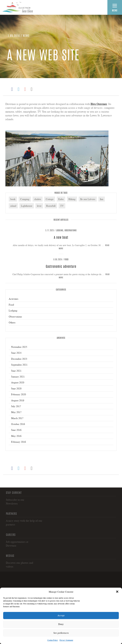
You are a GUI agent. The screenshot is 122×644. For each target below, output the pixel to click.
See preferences (61, 633)
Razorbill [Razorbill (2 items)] (51, 206)
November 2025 (19, 347)
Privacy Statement (66, 640)
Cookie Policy (53, 640)
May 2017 (16, 412)
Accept (61, 615)
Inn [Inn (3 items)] (102, 199)
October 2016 (18, 424)
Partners (11, 513)
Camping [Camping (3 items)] (25, 199)
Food (66, 259)
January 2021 (18, 377)
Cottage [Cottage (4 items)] (50, 199)
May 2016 (16, 436)
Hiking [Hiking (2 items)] (72, 199)
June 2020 (16, 388)
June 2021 (16, 371)
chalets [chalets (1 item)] (38, 199)
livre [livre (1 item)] (39, 206)
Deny (61, 624)
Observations (71, 230)
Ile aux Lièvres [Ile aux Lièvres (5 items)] (88, 199)
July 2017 (16, 406)
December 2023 (19, 359)
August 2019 (18, 400)
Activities (14, 299)
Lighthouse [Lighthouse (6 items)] (27, 206)
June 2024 (16, 353)
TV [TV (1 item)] (62, 206)
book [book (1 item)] (13, 199)
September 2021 (19, 365)
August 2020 (18, 382)
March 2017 (17, 418)
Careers (11, 534)
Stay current (14, 492)
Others (12, 322)
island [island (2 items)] (13, 206)
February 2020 (19, 394)
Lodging (60, 230)
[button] (117, 592)
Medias (10, 555)
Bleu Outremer (99, 104)
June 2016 (16, 430)
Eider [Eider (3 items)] (61, 199)
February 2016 (19, 442)
